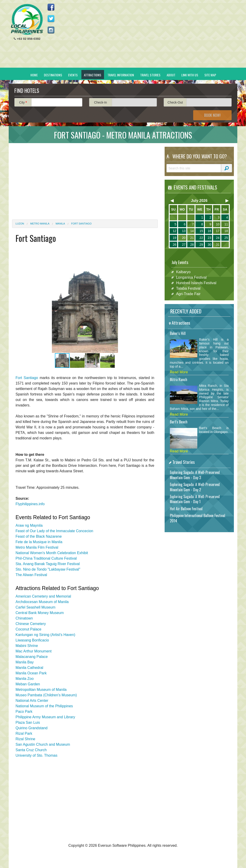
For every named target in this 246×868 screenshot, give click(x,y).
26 (174, 245)
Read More (179, 372)
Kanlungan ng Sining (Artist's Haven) (45, 635)
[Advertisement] (151, 36)
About (171, 75)
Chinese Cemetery (31, 624)
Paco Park (24, 712)
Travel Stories (150, 75)
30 (209, 245)
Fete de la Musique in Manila (39, 542)
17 (218, 231)
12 (174, 231)
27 (184, 245)
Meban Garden (28, 684)
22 (201, 238)
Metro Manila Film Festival (37, 547)
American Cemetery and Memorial (43, 596)
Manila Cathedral (29, 668)
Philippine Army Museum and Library (45, 717)
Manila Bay (25, 662)
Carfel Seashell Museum (35, 607)
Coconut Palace (28, 629)
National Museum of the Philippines (44, 706)
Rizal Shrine (25, 739)
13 (184, 231)
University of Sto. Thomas (36, 755)
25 (226, 238)
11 (226, 224)
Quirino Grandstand (32, 728)
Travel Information (121, 75)
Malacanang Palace (32, 657)
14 (192, 231)
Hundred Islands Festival (196, 283)
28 (192, 245)
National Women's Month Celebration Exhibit (52, 553)
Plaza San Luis (28, 722)
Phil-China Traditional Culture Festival (46, 558)
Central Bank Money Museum (40, 613)
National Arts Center (32, 701)
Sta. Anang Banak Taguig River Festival (48, 564)
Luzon (20, 224)
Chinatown (24, 618)
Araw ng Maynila (29, 525)
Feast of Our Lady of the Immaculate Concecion (54, 531)
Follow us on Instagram (51, 30)
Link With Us (190, 75)
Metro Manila (40, 224)
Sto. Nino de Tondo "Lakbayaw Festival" (48, 569)
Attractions (93, 75)
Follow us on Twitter (51, 19)
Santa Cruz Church (31, 750)
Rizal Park (24, 733)
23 (209, 238)
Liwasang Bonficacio (32, 640)
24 (218, 238)
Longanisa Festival (191, 277)
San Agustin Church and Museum (43, 744)
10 (218, 224)
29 (201, 245)
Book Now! (212, 115)
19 (174, 238)
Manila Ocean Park (31, 673)
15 (201, 231)
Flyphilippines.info (30, 504)
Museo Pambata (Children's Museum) (46, 695)
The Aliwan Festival (31, 575)
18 (226, 231)
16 (209, 231)
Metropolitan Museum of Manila (41, 690)
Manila (60, 224)
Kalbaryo (183, 272)
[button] (147, 309)
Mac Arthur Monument (33, 651)
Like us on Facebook (51, 7)
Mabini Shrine (27, 646)
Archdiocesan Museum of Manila (42, 602)
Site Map (210, 75)
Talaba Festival (188, 288)
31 (218, 245)
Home (34, 75)
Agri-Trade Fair (188, 294)
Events (73, 75)
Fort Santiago (81, 224)
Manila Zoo (25, 679)
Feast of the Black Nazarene (39, 536)
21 (192, 238)
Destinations (53, 75)
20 (184, 238)
